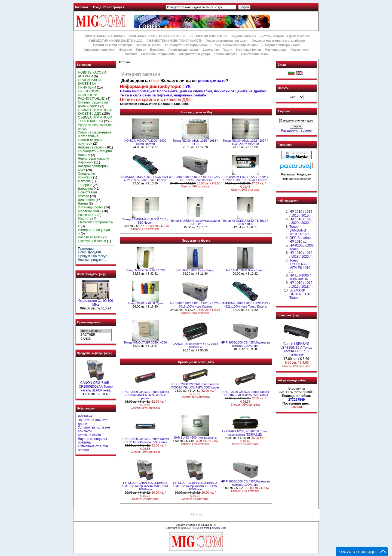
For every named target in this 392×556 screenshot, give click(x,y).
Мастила (131, 54)
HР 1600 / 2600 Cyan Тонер (195, 270)
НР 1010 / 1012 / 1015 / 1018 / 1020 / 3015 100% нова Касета (195, 178)
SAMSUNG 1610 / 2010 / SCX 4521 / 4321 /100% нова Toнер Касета (145, 178)
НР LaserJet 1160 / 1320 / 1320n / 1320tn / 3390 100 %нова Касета (245, 178)
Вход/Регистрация (109, 7)
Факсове (125, 50)
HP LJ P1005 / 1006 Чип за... (300, 277)
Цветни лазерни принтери (112, 45)
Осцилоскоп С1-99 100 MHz (96, 301)
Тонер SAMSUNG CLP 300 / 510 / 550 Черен (145, 221)
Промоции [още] (289, 315)
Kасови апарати (226, 54)
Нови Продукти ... (91, 252)
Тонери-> (85, 185)
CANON (96, 339)
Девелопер (211, 50)
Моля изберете (96, 331)
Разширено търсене (296, 130)
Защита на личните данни (93, 422)
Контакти (85, 431)
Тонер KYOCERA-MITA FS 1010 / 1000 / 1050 (245, 222)
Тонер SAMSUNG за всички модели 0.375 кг (195, 222)
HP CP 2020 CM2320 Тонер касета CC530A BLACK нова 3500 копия (245, 393)
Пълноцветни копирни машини (188, 45)
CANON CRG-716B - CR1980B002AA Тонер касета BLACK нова (96, 385)
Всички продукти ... (92, 260)
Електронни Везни (255, 54)
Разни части (300, 50)
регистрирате (212, 80)
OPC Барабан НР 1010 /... (300, 240)
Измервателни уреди (194, 54)
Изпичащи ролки (249, 50)
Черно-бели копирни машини (237, 45)
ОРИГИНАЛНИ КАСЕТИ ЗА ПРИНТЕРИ (157, 36)
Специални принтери (100, 50)
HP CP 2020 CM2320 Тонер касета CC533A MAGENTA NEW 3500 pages (145, 395)
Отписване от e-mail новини (93, 448)
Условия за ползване (94, 427)
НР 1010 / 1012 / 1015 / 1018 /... (301, 285)
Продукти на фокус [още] (94, 353)
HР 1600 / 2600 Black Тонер (245, 270)
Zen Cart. (221, 528)
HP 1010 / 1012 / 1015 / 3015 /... (301, 214)
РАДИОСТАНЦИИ (243, 36)
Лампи (228, 50)
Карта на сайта (89, 435)
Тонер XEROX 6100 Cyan (145, 303)
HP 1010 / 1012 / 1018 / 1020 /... (301, 255)
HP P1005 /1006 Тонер (301, 247)
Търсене (284, 111)
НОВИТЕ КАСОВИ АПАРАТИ (104, 36)
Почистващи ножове (184, 50)
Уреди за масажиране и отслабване (278, 41)
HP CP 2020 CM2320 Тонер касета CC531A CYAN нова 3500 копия (145, 440)
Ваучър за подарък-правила (93, 441)
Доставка (85, 416)
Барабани (157, 50)
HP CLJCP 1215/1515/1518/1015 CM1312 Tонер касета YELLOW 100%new (195, 486)
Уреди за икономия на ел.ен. (227, 41)
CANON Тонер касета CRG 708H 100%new (195, 345)
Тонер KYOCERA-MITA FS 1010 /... (300, 266)
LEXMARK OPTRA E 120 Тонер (300, 294)
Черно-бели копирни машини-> (94, 160)
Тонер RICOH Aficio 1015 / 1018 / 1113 (195, 142)
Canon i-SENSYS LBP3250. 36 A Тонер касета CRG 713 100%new (296, 348)
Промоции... (87, 249)
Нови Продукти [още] (92, 274)
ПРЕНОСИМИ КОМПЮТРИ (207, 36)
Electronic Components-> (95, 224)
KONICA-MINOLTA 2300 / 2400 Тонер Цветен (145, 142)
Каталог (82, 7)
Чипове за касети (148, 45)
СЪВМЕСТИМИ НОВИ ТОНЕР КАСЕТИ (175, 41)
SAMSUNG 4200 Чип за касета (195, 437)
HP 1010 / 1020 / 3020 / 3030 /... (301, 221)
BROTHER (96, 335)
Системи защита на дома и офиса (284, 36)
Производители (89, 322)
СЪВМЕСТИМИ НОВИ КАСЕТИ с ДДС (116, 41)
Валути (283, 88)
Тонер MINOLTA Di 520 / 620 (145, 270)
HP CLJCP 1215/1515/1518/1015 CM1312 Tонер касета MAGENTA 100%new (145, 486)
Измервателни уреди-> (94, 232)
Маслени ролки (276, 50)
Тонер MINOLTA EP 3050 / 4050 (145, 342)
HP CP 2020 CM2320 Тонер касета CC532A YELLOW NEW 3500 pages (195, 386)
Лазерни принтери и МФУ (281, 45)
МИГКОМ (193, 528)
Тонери (141, 50)
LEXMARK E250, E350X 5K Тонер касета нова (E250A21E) (245, 433)
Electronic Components (158, 54)
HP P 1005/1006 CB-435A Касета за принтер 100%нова (245, 344)
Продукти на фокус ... (94, 256)
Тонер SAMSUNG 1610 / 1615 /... (300, 230)
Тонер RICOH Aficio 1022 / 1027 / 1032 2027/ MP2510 (245, 142)
